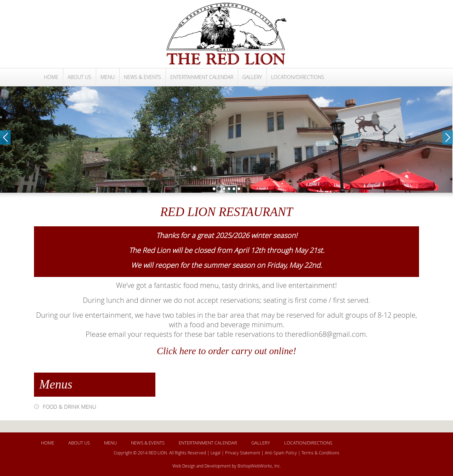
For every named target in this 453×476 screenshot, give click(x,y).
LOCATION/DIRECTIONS (298, 77)
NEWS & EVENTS (142, 77)
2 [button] (219, 189)
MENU (108, 77)
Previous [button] (5, 137)
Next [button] (448, 137)
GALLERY (252, 77)
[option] (226, 140)
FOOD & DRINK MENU (70, 407)
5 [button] (234, 189)
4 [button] (229, 189)
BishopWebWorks (255, 466)
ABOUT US (79, 77)
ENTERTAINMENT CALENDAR (202, 77)
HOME (51, 77)
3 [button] (224, 189)
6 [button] (239, 189)
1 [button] (214, 189)
